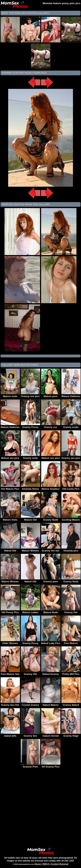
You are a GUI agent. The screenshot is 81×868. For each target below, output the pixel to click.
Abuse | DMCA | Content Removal (51, 864)
